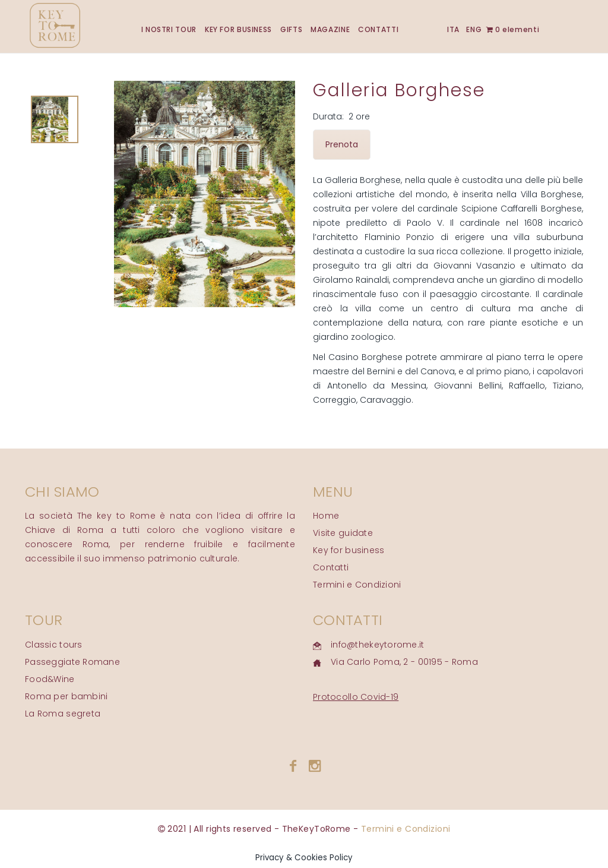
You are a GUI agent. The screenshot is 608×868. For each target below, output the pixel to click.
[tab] (55, 119)
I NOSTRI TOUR (169, 29)
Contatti (331, 567)
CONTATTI (378, 29)
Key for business (349, 550)
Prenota (342, 144)
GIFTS (291, 29)
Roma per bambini (66, 696)
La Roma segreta (63, 714)
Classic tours (54, 645)
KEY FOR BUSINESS (238, 29)
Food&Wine (50, 679)
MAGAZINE (330, 29)
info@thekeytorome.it (378, 645)
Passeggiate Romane (72, 662)
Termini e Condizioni (357, 585)
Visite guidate (343, 533)
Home (326, 516)
